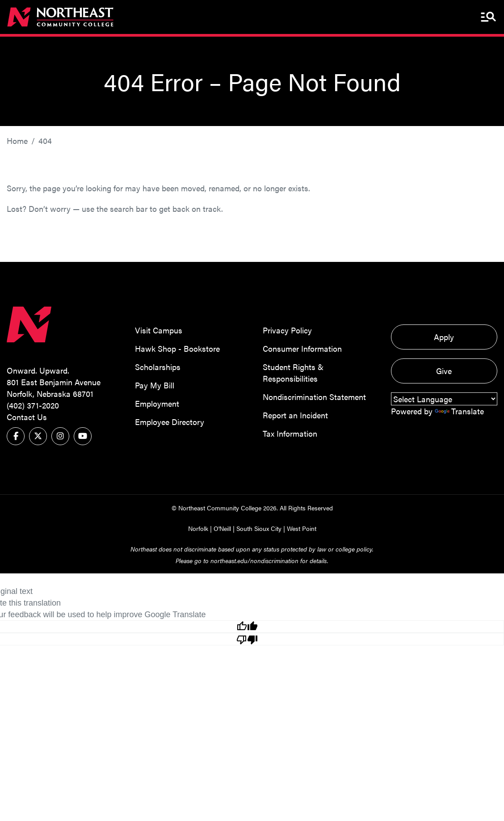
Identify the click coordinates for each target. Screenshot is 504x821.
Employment (157, 403)
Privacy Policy (287, 330)
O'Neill (222, 528)
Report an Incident (295, 415)
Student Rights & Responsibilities (293, 373)
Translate (459, 411)
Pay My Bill (155, 385)
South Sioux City (259, 528)
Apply (444, 337)
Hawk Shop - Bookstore (177, 348)
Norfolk (198, 528)
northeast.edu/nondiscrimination (254, 560)
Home (17, 141)
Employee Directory (170, 422)
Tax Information (290, 433)
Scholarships (158, 367)
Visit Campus (159, 330)
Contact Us (27, 417)
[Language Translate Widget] (444, 399)
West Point (302, 528)
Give (444, 371)
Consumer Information (302, 348)
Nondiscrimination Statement (314, 397)
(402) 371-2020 (33, 405)
